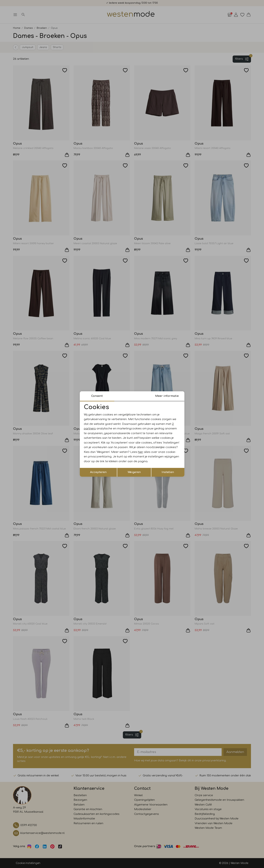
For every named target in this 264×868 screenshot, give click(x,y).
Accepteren (98, 472)
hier (141, 452)
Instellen (168, 472)
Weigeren (134, 472)
